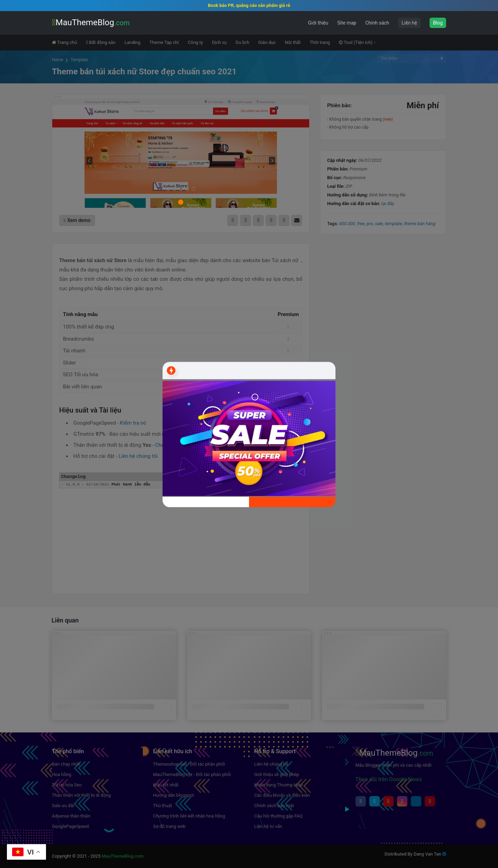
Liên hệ (409, 23)
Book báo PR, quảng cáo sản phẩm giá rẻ (249, 5)
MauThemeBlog (91, 22)
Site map (347, 23)
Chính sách (377, 23)
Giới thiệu (318, 23)
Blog (438, 23)
